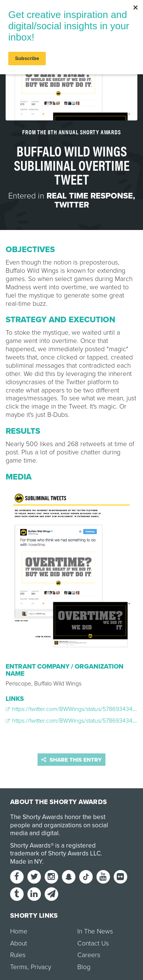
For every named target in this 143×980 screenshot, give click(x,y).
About (19, 943)
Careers (89, 955)
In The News (95, 931)
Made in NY (26, 862)
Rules (18, 955)
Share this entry (71, 760)
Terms (19, 967)
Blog (84, 967)
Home (19, 931)
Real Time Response (90, 196)
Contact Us (93, 943)
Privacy (41, 967)
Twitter (72, 205)
